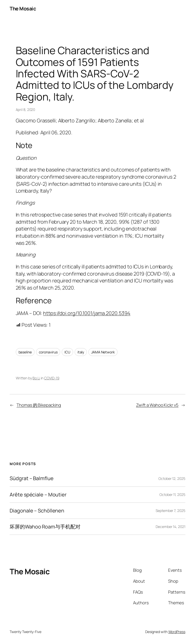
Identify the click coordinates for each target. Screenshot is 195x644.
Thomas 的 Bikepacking (39, 405)
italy (81, 352)
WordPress (177, 632)
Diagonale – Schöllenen (37, 511)
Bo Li (36, 378)
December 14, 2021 (170, 527)
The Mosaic (23, 9)
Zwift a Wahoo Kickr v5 (157, 405)
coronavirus (48, 352)
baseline (25, 352)
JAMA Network (103, 352)
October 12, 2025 (172, 478)
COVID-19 (52, 378)
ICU (67, 352)
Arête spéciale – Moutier (38, 495)
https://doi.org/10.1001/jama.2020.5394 (87, 313)
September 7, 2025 (170, 511)
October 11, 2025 (172, 495)
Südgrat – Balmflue (31, 478)
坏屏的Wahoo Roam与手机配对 (45, 527)
